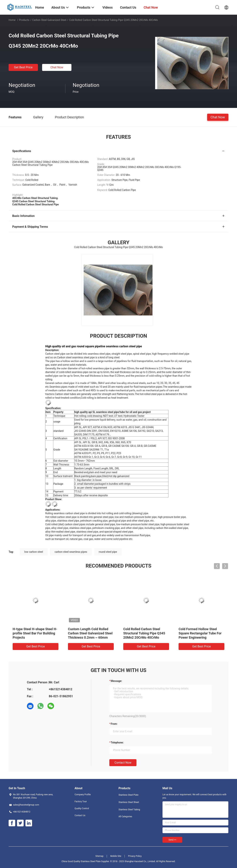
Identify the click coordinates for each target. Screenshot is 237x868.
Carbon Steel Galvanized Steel (49, 20)
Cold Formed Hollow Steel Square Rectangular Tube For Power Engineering (200, 633)
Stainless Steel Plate (128, 795)
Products (24, 20)
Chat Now (57, 67)
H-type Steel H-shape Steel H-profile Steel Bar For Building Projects (35, 633)
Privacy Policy (135, 856)
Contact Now (123, 763)
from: (114, 724)
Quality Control (82, 808)
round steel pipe (108, 552)
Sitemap (99, 856)
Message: (116, 681)
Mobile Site (116, 856)
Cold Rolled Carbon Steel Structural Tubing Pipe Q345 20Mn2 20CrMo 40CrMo (144, 633)
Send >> (172, 840)
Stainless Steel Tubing (129, 810)
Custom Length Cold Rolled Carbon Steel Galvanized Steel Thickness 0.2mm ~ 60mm (90, 633)
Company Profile (83, 795)
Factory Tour (81, 801)
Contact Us (80, 815)
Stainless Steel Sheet (129, 802)
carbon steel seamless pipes (71, 552)
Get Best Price (23, 67)
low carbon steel (34, 552)
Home (12, 20)
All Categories (125, 817)
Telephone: (117, 743)
